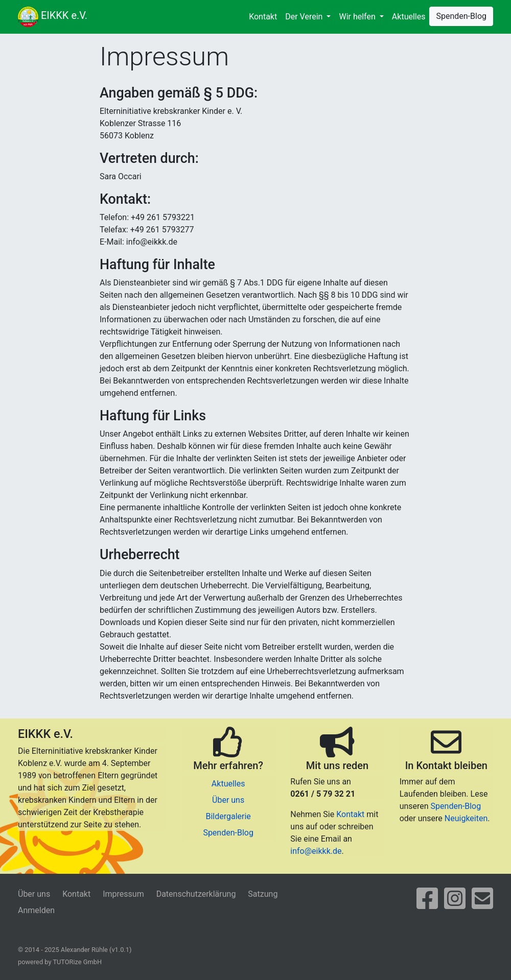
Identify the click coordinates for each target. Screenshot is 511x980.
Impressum (123, 894)
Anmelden (36, 910)
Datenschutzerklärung (196, 894)
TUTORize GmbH (77, 962)
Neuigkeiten (466, 818)
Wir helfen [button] (358, 17)
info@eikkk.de (316, 851)
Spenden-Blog (461, 16)
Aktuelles (409, 17)
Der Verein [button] (305, 17)
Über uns (228, 800)
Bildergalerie (228, 816)
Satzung (263, 894)
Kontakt (263, 17)
